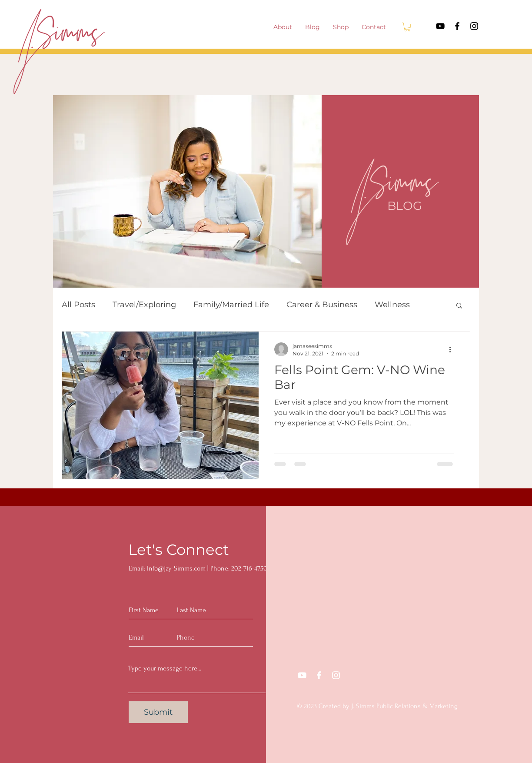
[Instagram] (474, 26)
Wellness (392, 305)
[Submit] (158, 712)
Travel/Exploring (144, 305)
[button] (407, 27)
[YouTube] (440, 26)
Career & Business (322, 305)
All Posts (78, 305)
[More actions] (453, 349)
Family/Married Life (231, 305)
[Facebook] (457, 26)
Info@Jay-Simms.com (176, 568)
